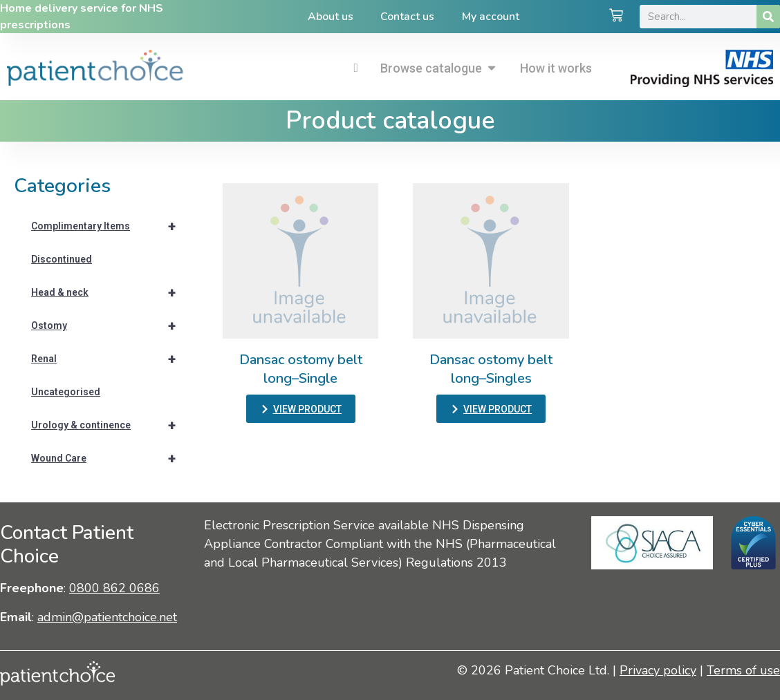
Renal (110, 359)
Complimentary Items (110, 226)
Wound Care (110, 458)
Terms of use (743, 670)
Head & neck (110, 292)
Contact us (407, 17)
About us (330, 17)
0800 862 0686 (114, 588)
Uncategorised (66, 392)
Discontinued (62, 259)
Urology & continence (110, 425)
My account (491, 17)
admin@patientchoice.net (107, 617)
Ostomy (110, 325)
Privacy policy (658, 670)
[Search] (768, 17)
